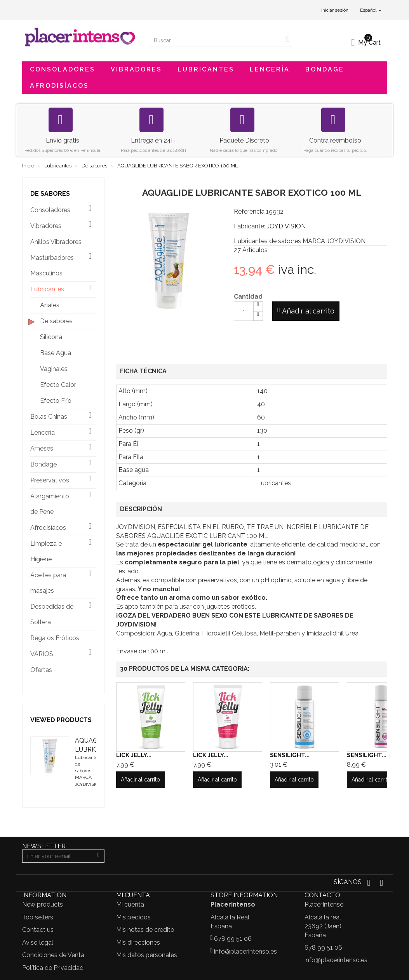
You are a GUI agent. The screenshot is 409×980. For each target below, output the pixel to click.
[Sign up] (99, 856)
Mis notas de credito (145, 930)
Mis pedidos (133, 917)
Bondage (325, 69)
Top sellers (38, 917)
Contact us (38, 930)
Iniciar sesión (335, 10)
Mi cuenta (130, 904)
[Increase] (258, 306)
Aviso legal (38, 943)
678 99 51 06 (233, 939)
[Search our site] (215, 40)
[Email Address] (58, 856)
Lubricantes (206, 69)
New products (43, 904)
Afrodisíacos (59, 86)
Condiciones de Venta (53, 955)
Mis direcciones (138, 943)
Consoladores (63, 69)
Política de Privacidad (53, 968)
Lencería (270, 69)
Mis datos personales (147, 955)
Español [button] (371, 10)
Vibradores (136, 69)
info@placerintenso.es (245, 951)
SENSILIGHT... (290, 755)
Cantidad (248, 297)
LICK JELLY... (134, 755)
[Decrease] (258, 316)
